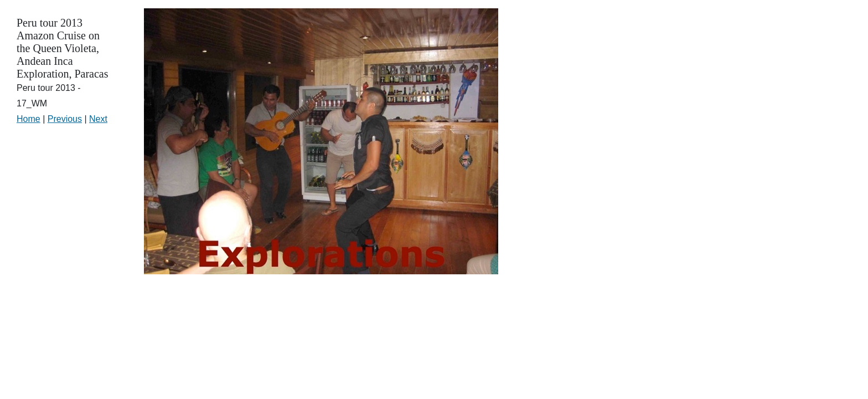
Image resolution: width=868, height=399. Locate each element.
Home (29, 119)
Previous (65, 119)
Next (98, 119)
